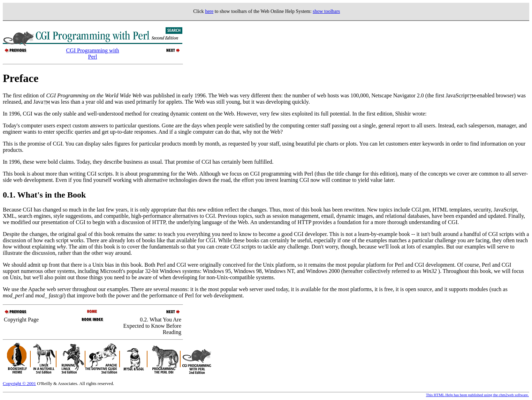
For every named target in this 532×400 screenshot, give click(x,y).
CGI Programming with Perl (92, 54)
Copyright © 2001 (19, 383)
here (209, 11)
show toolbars (326, 11)
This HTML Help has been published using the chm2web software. (477, 395)
